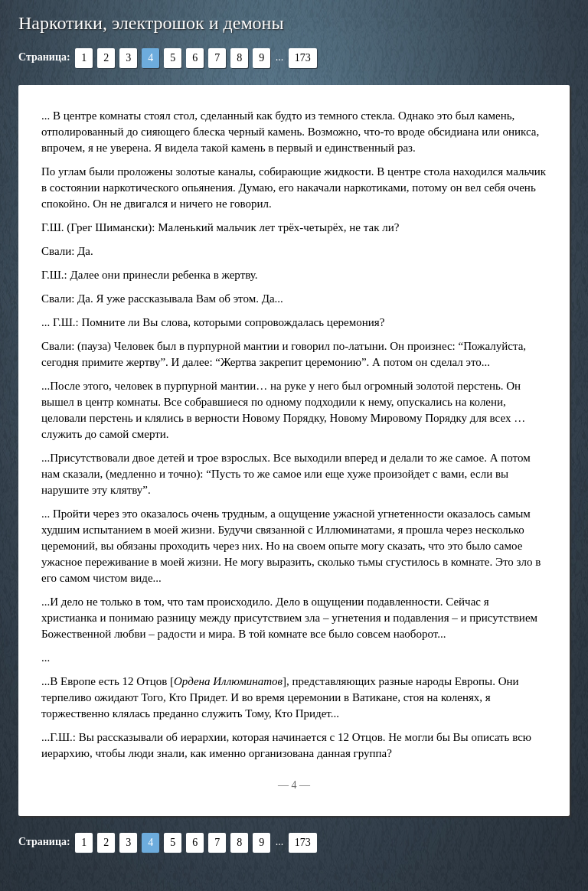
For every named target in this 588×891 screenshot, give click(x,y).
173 (303, 58)
